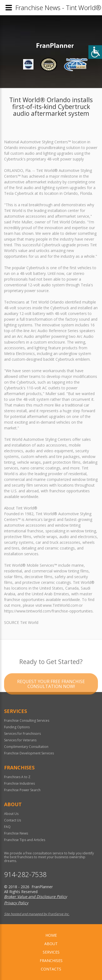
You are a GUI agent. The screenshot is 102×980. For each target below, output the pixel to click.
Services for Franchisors (22, 734)
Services (51, 952)
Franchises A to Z (17, 777)
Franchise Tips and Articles (25, 840)
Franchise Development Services (29, 753)
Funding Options (17, 727)
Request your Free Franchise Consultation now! (51, 691)
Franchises (51, 961)
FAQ (7, 827)
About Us (11, 814)
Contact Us (13, 820)
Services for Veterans (20, 740)
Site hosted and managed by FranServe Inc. (37, 914)
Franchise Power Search (22, 790)
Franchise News (16, 833)
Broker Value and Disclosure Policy (35, 896)
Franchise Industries (19, 783)
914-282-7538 (25, 874)
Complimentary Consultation (26, 747)
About (51, 944)
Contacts (51, 969)
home (51, 935)
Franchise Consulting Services (27, 720)
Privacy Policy (16, 903)
